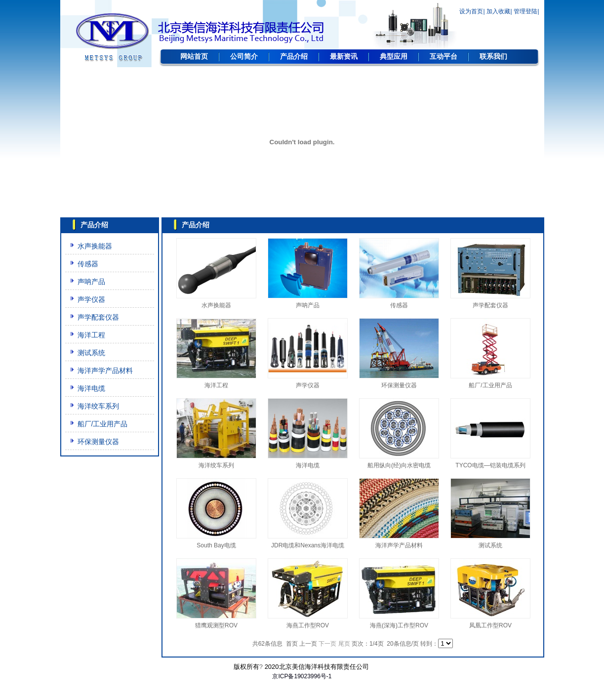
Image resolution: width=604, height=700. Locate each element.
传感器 (88, 264)
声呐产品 (91, 282)
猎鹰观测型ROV (216, 625)
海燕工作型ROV (308, 625)
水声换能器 (95, 246)
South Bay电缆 (216, 545)
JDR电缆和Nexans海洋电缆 (308, 545)
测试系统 (91, 353)
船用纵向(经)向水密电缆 (399, 465)
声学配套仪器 (98, 317)
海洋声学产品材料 (105, 371)
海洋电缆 (91, 388)
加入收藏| (499, 11)
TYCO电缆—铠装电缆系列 (490, 465)
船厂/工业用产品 (103, 424)
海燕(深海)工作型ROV (399, 625)
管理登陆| (526, 11)
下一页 (327, 644)
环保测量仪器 (98, 442)
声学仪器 (91, 299)
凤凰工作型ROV (490, 625)
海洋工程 (91, 335)
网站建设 (302, 686)
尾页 (344, 644)
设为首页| (472, 11)
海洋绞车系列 (98, 406)
